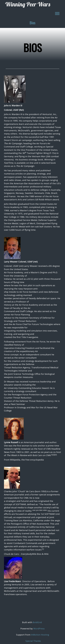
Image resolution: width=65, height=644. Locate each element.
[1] (52, 455)
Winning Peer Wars (28, 4)
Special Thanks (33, 641)
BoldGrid (37, 622)
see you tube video (40, 510)
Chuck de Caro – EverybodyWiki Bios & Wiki (26, 554)
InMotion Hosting (40, 635)
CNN (48, 455)
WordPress (39, 629)
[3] (56, 455)
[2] (54, 455)
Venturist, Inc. (49, 114)
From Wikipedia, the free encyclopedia (24, 460)
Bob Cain (37, 455)
